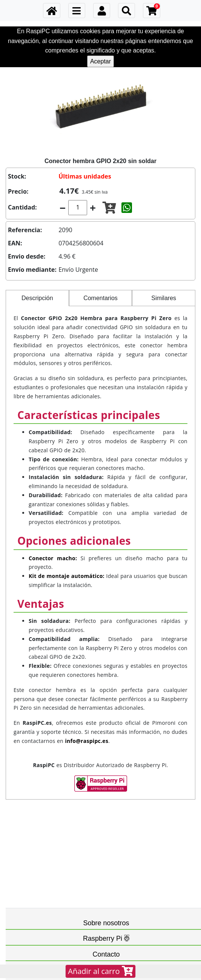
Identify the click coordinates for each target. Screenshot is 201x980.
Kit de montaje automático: (67, 576)
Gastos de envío (37, 841)
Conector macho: (53, 558)
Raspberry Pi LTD (86, 885)
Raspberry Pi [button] (106, 864)
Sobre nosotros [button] (106, 813)
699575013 (35, 923)
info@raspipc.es (40, 916)
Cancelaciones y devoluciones (51, 834)
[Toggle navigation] (77, 11)
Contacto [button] (106, 895)
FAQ (28, 931)
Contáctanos (36, 909)
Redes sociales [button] (106, 946)
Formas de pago (37, 849)
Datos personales (38, 827)
